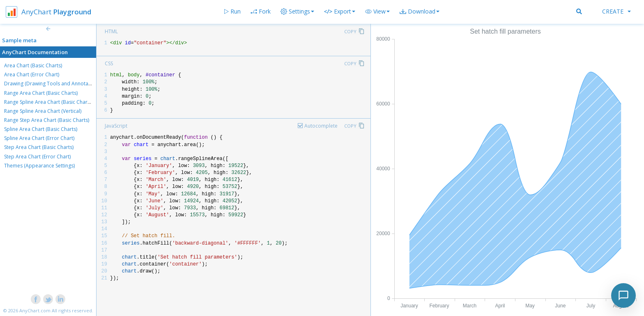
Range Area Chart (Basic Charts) (41, 93)
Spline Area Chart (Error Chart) (39, 138)
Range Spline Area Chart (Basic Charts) (48, 102)
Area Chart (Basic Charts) (33, 65)
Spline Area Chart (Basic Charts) (41, 129)
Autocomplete (321, 126)
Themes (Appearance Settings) (39, 166)
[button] (377, 11)
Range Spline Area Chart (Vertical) (43, 111)
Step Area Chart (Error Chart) (37, 157)
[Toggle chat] (623, 295)
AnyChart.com (35, 310)
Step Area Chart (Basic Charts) (39, 147)
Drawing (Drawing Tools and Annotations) (53, 84)
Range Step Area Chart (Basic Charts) (47, 120)
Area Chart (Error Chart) (32, 74)
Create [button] (616, 11)
